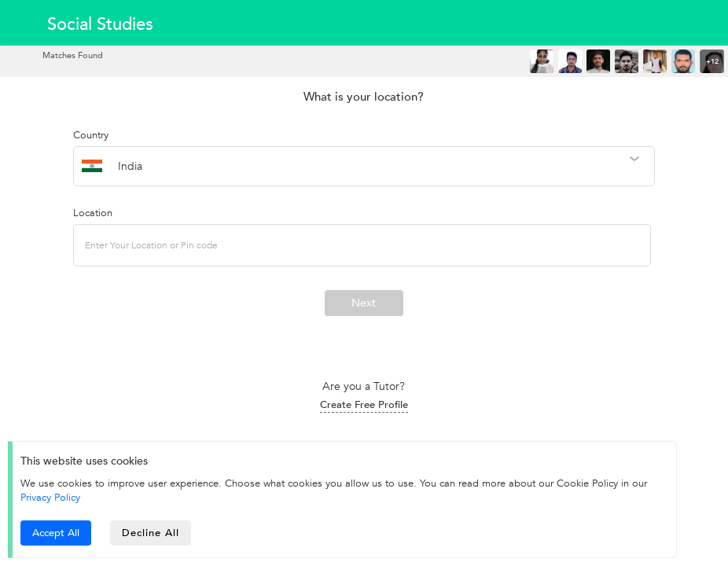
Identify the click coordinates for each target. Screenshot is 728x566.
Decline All (151, 533)
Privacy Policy (50, 498)
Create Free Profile (364, 405)
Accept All (56, 533)
